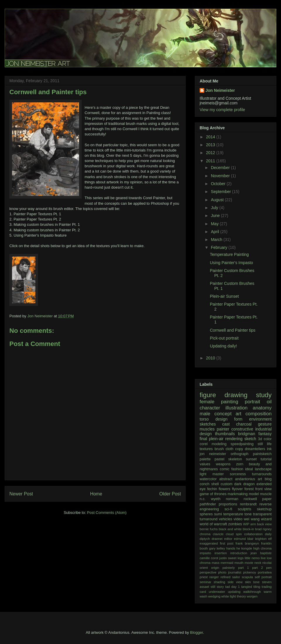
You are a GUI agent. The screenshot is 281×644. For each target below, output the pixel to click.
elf (270, 539)
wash (203, 596)
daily (268, 534)
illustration (237, 408)
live (263, 558)
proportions (228, 504)
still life (265, 444)
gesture (265, 424)
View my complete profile (222, 110)
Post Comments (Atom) (107, 513)
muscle (266, 494)
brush (219, 449)
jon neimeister (213, 454)
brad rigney (263, 529)
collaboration (253, 534)
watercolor (208, 479)
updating (234, 592)
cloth (230, 449)
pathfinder (208, 504)
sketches (208, 424)
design (221, 419)
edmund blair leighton (250, 539)
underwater (217, 592)
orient (204, 568)
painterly (229, 568)
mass (216, 563)
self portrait (263, 577)
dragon (249, 484)
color (268, 439)
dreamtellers (255, 449)
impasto (205, 553)
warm (268, 592)
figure (208, 395)
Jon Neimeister (220, 90)
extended (264, 484)
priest (204, 577)
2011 (211, 161)
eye (203, 489)
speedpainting (242, 444)
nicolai (267, 563)
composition (258, 414)
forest (249, 489)
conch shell (209, 484)
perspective (208, 572)
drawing (236, 395)
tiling (257, 587)
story (220, 587)
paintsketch (262, 454)
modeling (219, 444)
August (218, 200)
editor (228, 539)
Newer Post (21, 494)
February (220, 247)
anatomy (262, 408)
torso (204, 419)
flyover (237, 489)
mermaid (227, 563)
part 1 (243, 568)
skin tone (252, 582)
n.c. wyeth (210, 499)
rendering (234, 439)
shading (219, 582)
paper (267, 499)
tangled (247, 587)
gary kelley (217, 548)
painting (230, 402)
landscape (263, 469)
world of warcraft (213, 524)
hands (231, 548)
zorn (240, 464)
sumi (218, 514)
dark (238, 484)
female (207, 402)
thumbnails (225, 434)
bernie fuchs (209, 529)
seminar (205, 582)
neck (258, 563)
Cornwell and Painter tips (233, 330)
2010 (211, 358)
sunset (251, 459)
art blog (265, 479)
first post (227, 543)
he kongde (244, 548)
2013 (211, 145)
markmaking (238, 494)
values (205, 464)
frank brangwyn (247, 543)
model (254, 494)
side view (235, 582)
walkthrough (252, 592)
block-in (248, 529)
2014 (211, 137)
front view (263, 489)
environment (260, 419)
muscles (207, 429)
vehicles (226, 519)
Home (96, 494)
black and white (230, 529)
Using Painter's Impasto (231, 263)
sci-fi (228, 509)
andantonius (245, 479)
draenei (217, 539)
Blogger (196, 632)
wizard (266, 519)
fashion (237, 469)
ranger (214, 577)
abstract (226, 479)
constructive (242, 429)
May (215, 224)
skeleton (235, 459)
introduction (239, 553)
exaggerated (209, 543)
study (264, 395)
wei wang (252, 519)
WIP (246, 524)
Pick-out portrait (224, 338)
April (215, 232)
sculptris (244, 509)
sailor (236, 577)
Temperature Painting (229, 254)
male (205, 414)
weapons (223, 464)
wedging (214, 596)
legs (241, 558)
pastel (220, 459)
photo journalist (230, 572)
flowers (225, 489)
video (238, 519)
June (216, 216)
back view (264, 524)
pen (269, 568)
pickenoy (249, 572)
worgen (252, 596)
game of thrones (213, 494)
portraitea (265, 572)
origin (215, 568)
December (221, 168)
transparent (262, 514)
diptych (205, 539)
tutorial (266, 459)
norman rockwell (241, 499)
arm (253, 524)
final (203, 439)
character (210, 408)
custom (227, 484)
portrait (252, 402)
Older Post (170, 494)
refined (225, 577)
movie (249, 563)
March (217, 240)
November (221, 176)
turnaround (209, 519)
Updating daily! (223, 346)
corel (204, 444)
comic (225, 469)
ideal (249, 469)
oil (269, 402)
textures (206, 449)
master (218, 474)
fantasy (265, 434)
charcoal (244, 424)
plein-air (216, 439)
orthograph (240, 454)
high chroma (262, 548)
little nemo (252, 558)
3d (260, 439)
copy (239, 449)
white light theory (234, 596)
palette (205, 459)
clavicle (218, 534)
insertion (221, 553)
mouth (239, 563)
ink (269, 449)
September (221, 192)
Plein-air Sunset (224, 296)
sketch (250, 439)
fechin (212, 489)
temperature (233, 514)
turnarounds (262, 474)
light (203, 474)
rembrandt (248, 504)
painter (223, 429)
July (215, 208)
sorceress (238, 474)
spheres (206, 514)
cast (226, 424)
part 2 (257, 568)
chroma (205, 534)
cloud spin (234, 534)
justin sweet (228, 558)
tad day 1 (233, 587)
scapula (247, 577)
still (213, 587)
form (238, 419)
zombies (235, 524)
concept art (228, 414)
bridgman (246, 434)
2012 (211, 153)
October (219, 184)
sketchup (264, 509)
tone (248, 514)
